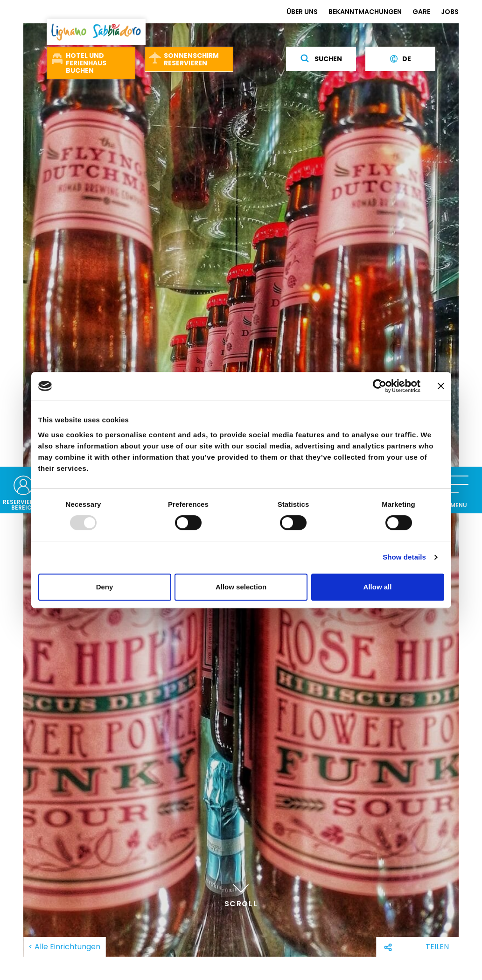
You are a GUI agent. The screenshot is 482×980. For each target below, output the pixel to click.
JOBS (450, 12)
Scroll (241, 894)
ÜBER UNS (302, 12)
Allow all (378, 587)
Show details (404, 557)
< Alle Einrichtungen (64, 947)
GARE (421, 12)
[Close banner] (441, 386)
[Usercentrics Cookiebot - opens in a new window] (380, 386)
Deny (105, 587)
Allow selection (241, 587)
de (401, 59)
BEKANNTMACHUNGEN (365, 12)
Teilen (437, 947)
